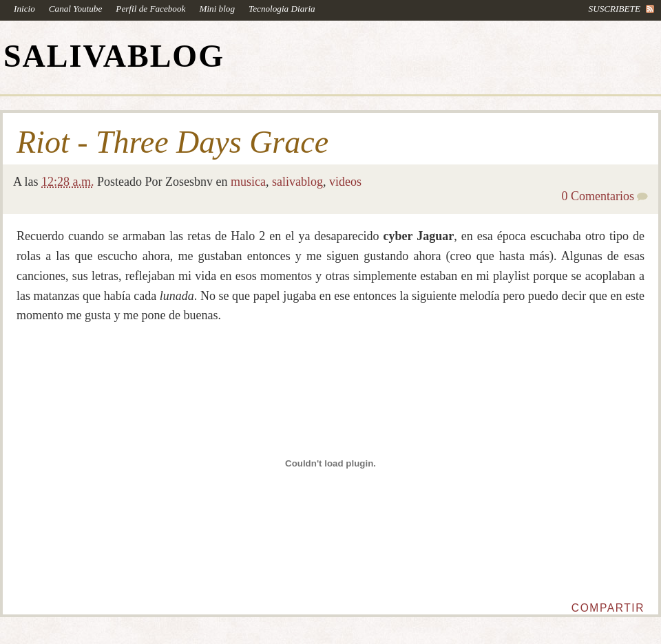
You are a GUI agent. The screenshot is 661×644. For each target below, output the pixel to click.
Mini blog (217, 9)
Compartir (608, 608)
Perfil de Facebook (150, 9)
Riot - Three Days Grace (172, 142)
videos (345, 182)
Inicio (24, 9)
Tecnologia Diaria (282, 9)
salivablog (297, 182)
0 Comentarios (598, 196)
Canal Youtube (76, 9)
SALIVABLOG (114, 56)
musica (248, 182)
